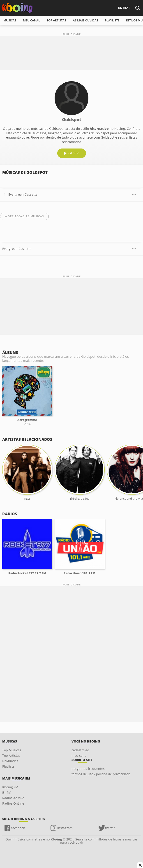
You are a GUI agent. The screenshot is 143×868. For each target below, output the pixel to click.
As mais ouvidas (85, 20)
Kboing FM (10, 787)
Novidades (10, 761)
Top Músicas (12, 750)
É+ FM (7, 793)
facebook (18, 828)
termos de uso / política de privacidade (101, 774)
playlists (112, 20)
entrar (124, 8)
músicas (10, 20)
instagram (65, 828)
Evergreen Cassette (23, 194)
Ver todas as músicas (26, 216)
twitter (110, 828)
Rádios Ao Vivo (13, 798)
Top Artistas (11, 755)
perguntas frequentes (88, 769)
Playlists (8, 766)
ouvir (74, 153)
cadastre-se (80, 750)
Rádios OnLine (13, 803)
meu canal (31, 20)
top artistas (56, 20)
